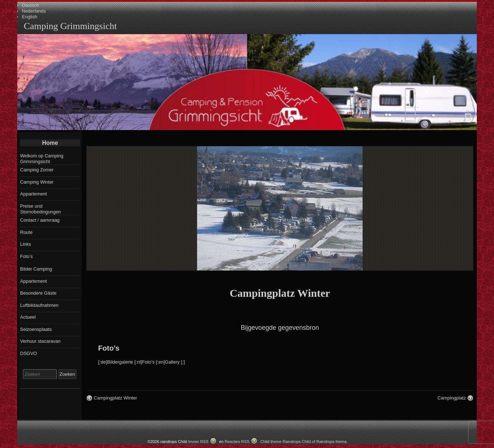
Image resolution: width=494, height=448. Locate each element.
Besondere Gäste (38, 293)
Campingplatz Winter (280, 293)
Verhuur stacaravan (40, 341)
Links (25, 244)
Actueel (28, 317)
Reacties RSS (237, 442)
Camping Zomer (37, 170)
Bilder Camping (36, 269)
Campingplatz (452, 398)
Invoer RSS (198, 442)
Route (26, 232)
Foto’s (109, 348)
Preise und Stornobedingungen (41, 209)
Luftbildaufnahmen (39, 305)
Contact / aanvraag (40, 220)
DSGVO (29, 353)
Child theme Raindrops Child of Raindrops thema (303, 442)
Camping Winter (37, 182)
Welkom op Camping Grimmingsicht (42, 159)
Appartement (33, 194)
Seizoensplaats (36, 329)
